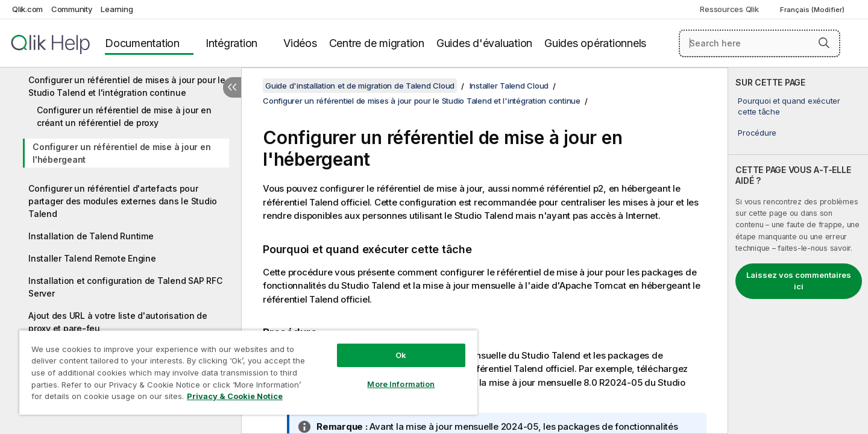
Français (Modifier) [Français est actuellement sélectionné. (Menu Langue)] (813, 10)
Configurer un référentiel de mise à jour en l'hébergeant (121, 153)
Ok (401, 355)
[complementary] (798, 251)
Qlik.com (27, 9)
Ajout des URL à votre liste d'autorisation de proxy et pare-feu (118, 322)
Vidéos (300, 43)
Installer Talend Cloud (509, 86)
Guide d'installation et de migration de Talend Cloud (360, 86)
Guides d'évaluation (484, 43)
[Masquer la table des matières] (232, 87)
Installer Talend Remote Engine (92, 258)
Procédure (757, 133)
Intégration (231, 43)
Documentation (142, 43)
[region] (248, 372)
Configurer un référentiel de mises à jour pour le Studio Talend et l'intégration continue (127, 86)
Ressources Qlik (729, 9)
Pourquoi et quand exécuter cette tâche (789, 106)
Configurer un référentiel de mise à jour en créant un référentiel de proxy (124, 116)
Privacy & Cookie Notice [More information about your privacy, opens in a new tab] (235, 396)
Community (72, 9)
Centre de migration (377, 43)
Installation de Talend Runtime (91, 236)
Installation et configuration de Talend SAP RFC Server (125, 287)
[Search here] (760, 43)
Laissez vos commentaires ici (799, 281)
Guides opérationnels (595, 43)
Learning (117, 9)
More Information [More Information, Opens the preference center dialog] (401, 384)
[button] (824, 43)
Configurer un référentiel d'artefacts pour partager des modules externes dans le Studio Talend (123, 201)
